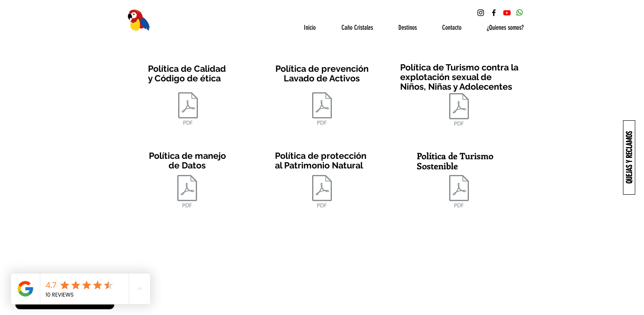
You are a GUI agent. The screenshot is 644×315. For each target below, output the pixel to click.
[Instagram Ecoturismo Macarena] (481, 13)
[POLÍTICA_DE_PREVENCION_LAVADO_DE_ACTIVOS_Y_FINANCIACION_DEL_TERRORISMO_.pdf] (322, 110)
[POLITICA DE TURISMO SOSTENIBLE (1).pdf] (459, 192)
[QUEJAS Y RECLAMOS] (629, 157)
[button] (351, 28)
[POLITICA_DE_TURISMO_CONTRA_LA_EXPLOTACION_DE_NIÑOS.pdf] (459, 110)
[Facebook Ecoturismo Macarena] (494, 13)
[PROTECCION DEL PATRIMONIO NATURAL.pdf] (322, 192)
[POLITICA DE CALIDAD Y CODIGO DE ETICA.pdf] (188, 110)
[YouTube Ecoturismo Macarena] (507, 13)
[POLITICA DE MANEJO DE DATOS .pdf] (187, 192)
